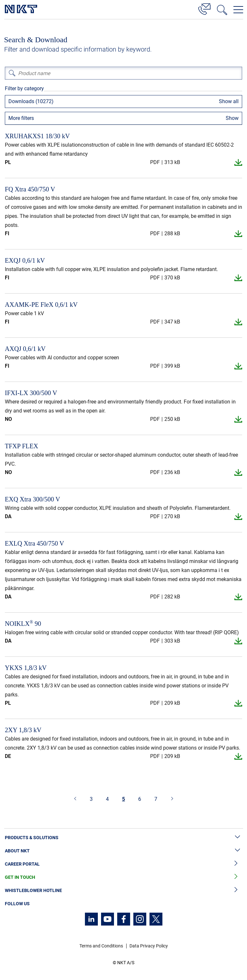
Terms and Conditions (101, 946)
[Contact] (204, 8)
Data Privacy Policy (149, 946)
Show (232, 118)
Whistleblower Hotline (124, 891)
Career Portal (124, 864)
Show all (229, 101)
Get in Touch (124, 877)
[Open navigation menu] (238, 10)
